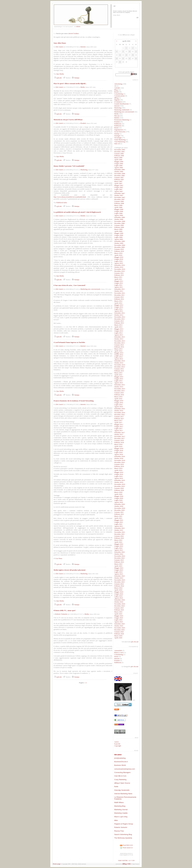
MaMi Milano (119, 802)
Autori (117, 742)
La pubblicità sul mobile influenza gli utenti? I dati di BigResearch (77, 212)
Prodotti (83, 123)
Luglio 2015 (118, 381)
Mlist (116, 820)
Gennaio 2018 (119, 440)
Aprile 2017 (118, 423)
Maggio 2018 (119, 448)
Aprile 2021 (118, 518)
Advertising (118, 84)
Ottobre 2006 (119, 172)
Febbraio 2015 (119, 371)
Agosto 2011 (119, 287)
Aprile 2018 (118, 446)
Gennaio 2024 (119, 584)
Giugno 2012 (119, 307)
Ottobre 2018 (119, 458)
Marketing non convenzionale (90, 289)
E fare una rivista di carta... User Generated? (70, 285)
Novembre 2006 (120, 174)
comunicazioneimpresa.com (125, 769)
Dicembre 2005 (120, 152)
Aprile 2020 (118, 494)
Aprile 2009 (118, 231)
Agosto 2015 (119, 383)
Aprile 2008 (118, 207)
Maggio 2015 (119, 377)
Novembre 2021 (120, 532)
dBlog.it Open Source (122, 783)
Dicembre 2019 (120, 486)
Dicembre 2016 (120, 415)
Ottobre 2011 (119, 291)
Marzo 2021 (118, 516)
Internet (83, 47)
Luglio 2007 (118, 189)
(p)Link (58, 78)
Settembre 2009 (120, 241)
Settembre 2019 (120, 480)
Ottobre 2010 (119, 267)
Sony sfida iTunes (60, 43)
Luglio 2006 (118, 166)
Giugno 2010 (119, 259)
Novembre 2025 (120, 628)
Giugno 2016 (119, 403)
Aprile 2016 (118, 399)
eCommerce (118, 102)
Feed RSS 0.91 (126, 845)
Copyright (118, 746)
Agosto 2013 (119, 335)
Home (116, 657)
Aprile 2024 (118, 590)
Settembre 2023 (120, 576)
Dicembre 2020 (120, 510)
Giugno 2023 (119, 570)
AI (115, 86)
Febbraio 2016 (119, 395)
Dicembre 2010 (120, 271)
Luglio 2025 (118, 620)
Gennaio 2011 (119, 273)
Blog (116, 90)
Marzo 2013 (118, 325)
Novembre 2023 (120, 580)
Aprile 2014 (118, 351)
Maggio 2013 (119, 329)
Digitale (117, 100)
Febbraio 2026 (119, 634)
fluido (116, 787)
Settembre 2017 (120, 433)
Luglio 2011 (118, 285)
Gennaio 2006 (119, 154)
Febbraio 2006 (119, 156)
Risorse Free (119, 831)
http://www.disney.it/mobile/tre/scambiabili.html (70, 197)
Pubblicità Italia (62, 203)
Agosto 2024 (119, 598)
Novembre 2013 (120, 341)
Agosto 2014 (119, 359)
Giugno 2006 (119, 164)
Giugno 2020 (119, 498)
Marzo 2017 (118, 421)
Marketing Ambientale (122, 110)
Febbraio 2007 (119, 179)
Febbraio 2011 (119, 275)
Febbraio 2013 (119, 323)
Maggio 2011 (119, 281)
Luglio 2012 (118, 309)
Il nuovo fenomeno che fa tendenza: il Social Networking (74, 401)
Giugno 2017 (119, 427)
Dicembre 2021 (120, 534)
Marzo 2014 (118, 349)
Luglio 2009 (118, 237)
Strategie (117, 136)
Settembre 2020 (120, 504)
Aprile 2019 (118, 470)
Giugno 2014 (119, 355)
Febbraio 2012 (119, 299)
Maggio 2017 (119, 425)
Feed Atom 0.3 (126, 848)
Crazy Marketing (120, 780)
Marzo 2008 (118, 205)
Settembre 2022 (120, 552)
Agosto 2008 (119, 215)
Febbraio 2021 (119, 514)
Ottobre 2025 (119, 626)
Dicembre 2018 (120, 462)
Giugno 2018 (119, 450)
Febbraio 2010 (119, 251)
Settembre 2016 (120, 409)
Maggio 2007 (119, 185)
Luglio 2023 (118, 572)
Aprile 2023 (118, 566)
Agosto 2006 (119, 168)
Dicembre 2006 (120, 176)
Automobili (118, 651)
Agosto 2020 (119, 502)
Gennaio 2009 (119, 225)
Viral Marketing (120, 142)
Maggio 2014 (119, 353)
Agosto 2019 (119, 478)
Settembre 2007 (120, 193)
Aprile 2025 (118, 614)
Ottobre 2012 (119, 315)
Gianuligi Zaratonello (122, 790)
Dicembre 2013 (120, 343)
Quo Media (60, 74)
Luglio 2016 (118, 405)
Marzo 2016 (118, 397)
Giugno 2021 (119, 522)
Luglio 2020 (118, 500)
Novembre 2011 (120, 293)
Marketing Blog (120, 806)
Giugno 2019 (119, 474)
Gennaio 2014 (119, 345)
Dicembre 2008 (120, 223)
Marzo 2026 (118, 636)
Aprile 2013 (118, 327)
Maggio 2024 (119, 592)
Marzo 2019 (118, 468)
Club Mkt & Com (120, 776)
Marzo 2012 (118, 301)
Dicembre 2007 (120, 199)
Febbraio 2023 (119, 562)
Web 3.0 (117, 144)
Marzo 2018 (118, 444)
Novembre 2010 (120, 269)
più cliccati (135, 642)
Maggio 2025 (119, 616)
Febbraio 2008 (119, 203)
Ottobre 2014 (119, 363)
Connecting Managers (122, 772)
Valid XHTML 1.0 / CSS (126, 860)
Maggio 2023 (119, 568)
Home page (57, 864)
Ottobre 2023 (119, 578)
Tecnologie (118, 138)
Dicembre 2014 (120, 367)
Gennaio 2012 (119, 297)
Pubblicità (118, 124)
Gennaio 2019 (119, 464)
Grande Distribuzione (121, 104)
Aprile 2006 (118, 160)
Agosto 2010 (119, 263)
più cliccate (135, 666)
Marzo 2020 (118, 492)
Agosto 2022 (119, 550)
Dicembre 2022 (120, 558)
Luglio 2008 (118, 213)
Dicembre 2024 (120, 606)
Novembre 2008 (120, 221)
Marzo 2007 (118, 181)
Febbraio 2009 (119, 227)
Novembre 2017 (120, 436)
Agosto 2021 (119, 526)
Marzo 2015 (118, 373)
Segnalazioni (119, 130)
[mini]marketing (120, 758)
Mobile (83, 216)
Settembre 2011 (120, 289)
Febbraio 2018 (119, 442)
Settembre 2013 (120, 337)
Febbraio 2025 (119, 610)
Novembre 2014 (120, 365)
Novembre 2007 (120, 197)
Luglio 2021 (118, 524)
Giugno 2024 (119, 594)
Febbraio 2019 (119, 466)
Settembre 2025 (120, 624)
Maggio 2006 (119, 162)
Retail (116, 128)
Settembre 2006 (120, 170)
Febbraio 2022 (119, 538)
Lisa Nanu (59, 558)
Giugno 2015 (119, 379)
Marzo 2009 (118, 229)
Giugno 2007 (119, 187)
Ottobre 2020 (119, 506)
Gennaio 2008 (119, 201)
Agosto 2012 (119, 311)
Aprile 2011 (118, 279)
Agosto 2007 (119, 191)
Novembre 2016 (120, 413)
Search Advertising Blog (123, 834)
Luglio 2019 (118, 476)
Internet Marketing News (123, 794)
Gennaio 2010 (119, 249)
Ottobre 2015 (119, 387)
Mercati (117, 116)
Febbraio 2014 (119, 347)
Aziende (117, 88)
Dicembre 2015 (120, 391)
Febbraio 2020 (119, 490)
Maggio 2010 (119, 257)
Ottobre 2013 (119, 339)
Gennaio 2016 (119, 393)
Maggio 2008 (119, 209)
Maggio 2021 (119, 520)
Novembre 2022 (120, 556)
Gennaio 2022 (119, 536)
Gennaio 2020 (119, 488)
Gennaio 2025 (119, 608)
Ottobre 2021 (119, 530)
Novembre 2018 (120, 460)
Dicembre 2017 (120, 438)
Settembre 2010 (120, 265)
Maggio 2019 (119, 472)
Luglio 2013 (118, 333)
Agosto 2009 (119, 239)
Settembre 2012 (120, 313)
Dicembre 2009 (120, 247)
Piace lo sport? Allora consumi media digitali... (70, 83)
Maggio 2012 (119, 305)
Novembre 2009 (120, 245)
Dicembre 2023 (120, 582)
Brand (116, 92)
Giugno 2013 (119, 331)
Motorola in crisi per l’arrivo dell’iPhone (68, 120)
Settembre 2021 (120, 528)
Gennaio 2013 (119, 321)
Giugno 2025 (119, 618)
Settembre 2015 (120, 385)
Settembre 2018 (120, 456)
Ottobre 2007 (119, 195)
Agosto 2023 (119, 574)
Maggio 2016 (119, 401)
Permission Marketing (122, 120)
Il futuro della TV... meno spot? (65, 610)
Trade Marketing (120, 140)
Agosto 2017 (119, 431)
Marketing (84, 170)
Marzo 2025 (118, 612)
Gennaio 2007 (119, 177)
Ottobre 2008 (119, 219)
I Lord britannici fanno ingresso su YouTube (69, 342)
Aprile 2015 (118, 375)
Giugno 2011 (119, 283)
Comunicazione (120, 96)
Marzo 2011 (118, 277)
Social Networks (120, 132)
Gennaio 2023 (119, 560)
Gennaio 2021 (119, 512)
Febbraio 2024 (119, 586)
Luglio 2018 (118, 452)
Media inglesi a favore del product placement (70, 570)
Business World (120, 765)
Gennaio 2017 (119, 417)
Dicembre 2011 (119, 295)
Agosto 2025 (119, 622)
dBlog (116, 98)
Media (83, 87)
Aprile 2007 (118, 183)
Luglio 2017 (118, 429)
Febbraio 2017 (119, 419)
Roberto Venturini (61, 614)
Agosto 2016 (119, 407)
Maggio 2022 (119, 544)
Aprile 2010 (118, 255)
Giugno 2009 (119, 235)
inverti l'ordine (74, 33)
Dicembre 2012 (120, 319)
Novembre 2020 (120, 508)
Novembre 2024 (120, 604)
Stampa (75, 78)
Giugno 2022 (119, 546)
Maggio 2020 (119, 496)
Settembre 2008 (120, 217)
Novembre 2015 (120, 389)
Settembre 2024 (120, 600)
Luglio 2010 (118, 261)
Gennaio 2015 (119, 369)
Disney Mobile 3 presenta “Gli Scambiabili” (69, 166)
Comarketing (119, 94)
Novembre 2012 (120, 317)
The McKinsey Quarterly (123, 838)
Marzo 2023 (118, 564)
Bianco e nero (119, 653)
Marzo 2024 (118, 588)
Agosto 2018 (119, 454)
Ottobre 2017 (119, 434)
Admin (78, 26)
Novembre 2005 (120, 150)
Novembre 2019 (120, 484)
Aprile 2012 (118, 303)
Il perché (117, 744)
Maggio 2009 (119, 233)
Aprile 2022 (118, 542)
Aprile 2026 (118, 638)
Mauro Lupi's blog (121, 817)
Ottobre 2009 (119, 243)
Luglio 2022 (118, 548)
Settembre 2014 (120, 361)
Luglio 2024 (118, 596)
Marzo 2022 (118, 540)
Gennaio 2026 (119, 632)
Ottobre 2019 (119, 482)
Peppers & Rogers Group (124, 824)
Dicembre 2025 (120, 630)
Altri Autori (59, 47)
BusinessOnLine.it (121, 762)
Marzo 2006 (118, 158)
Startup (117, 134)
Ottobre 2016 (119, 411)
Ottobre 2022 (119, 554)
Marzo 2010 (118, 253)
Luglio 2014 (118, 357)
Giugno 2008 (119, 211)
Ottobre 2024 (119, 602)
